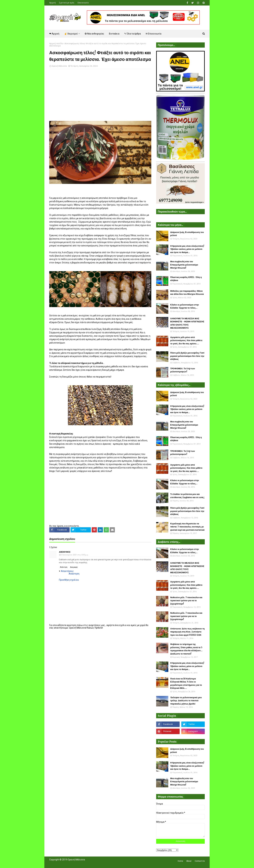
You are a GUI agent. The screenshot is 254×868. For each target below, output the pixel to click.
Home (180, 861)
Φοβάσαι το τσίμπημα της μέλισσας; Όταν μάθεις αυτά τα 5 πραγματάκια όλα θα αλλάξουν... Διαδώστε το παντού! (186, 649)
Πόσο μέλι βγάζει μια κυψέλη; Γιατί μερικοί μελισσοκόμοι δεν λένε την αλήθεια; (187, 356)
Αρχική (52, 3)
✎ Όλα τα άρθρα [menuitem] (133, 34)
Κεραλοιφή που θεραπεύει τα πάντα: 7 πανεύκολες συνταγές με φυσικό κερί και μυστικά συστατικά (187, 527)
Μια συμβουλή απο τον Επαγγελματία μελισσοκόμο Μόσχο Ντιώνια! (184, 265)
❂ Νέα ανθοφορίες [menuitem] (94, 34)
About (189, 861)
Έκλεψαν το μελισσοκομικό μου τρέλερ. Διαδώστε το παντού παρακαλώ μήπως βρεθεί (186, 701)
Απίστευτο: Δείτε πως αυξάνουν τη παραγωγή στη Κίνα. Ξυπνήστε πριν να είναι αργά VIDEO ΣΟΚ (187, 632)
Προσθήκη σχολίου (69, 580)
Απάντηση (64, 567)
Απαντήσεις (67, 571)
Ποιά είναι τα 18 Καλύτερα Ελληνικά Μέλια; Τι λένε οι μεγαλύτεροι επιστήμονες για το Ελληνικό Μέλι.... (186, 683)
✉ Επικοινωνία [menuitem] (153, 34)
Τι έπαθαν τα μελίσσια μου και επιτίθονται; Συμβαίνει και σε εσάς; (187, 496)
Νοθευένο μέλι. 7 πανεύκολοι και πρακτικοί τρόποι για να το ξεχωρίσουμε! (186, 601)
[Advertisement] (100, 95)
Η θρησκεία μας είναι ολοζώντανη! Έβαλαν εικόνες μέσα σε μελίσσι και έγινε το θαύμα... (187, 249)
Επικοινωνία (83, 3)
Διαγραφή (74, 567)
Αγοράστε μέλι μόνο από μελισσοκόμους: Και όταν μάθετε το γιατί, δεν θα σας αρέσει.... (186, 340)
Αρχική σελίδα (56, 44)
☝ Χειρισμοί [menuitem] (71, 34)
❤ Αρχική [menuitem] (54, 34)
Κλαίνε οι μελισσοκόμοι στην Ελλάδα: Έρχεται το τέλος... (185, 306)
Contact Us (200, 861)
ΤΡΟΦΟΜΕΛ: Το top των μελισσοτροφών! (183, 370)
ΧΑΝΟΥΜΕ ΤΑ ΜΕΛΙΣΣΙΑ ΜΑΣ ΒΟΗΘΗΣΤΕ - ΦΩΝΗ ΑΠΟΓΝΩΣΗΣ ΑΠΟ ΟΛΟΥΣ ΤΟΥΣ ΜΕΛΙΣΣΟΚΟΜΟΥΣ (187, 323)
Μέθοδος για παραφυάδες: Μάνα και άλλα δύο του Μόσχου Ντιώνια (187, 293)
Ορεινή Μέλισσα (59, 66)
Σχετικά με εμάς (67, 3)
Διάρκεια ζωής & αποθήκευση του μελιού (187, 234)
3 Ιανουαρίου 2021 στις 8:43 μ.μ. (75, 555)
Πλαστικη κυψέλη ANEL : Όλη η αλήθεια (186, 279)
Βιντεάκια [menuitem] (114, 34)
